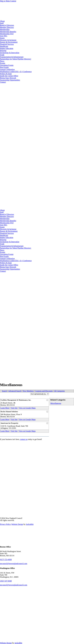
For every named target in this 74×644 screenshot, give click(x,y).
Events (3, 63)
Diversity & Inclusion (8, 40)
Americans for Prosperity (9, 423)
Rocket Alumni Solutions (9, 412)
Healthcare (4, 46)
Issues (2, 38)
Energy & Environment (9, 42)
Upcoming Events (7, 65)
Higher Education (7, 48)
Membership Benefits (8, 32)
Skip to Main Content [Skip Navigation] (8, 1)
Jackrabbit (30, 524)
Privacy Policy (5, 524)
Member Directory (7, 27)
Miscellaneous (56, 403)
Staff (2, 23)
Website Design (17, 524)
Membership (5, 30)
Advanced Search (15, 391)
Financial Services (7, 44)
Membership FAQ (7, 34)
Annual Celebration (7, 69)
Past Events (4, 67)
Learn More (5, 408)
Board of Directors (7, 25)
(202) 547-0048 (6, 581)
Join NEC (4, 36)
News (2, 61)
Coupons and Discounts (44, 391)
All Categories (59, 391)
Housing (3, 51)
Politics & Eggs (6, 74)
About (2, 21)
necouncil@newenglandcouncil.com (14, 564)
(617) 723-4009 (6, 560)
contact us (24, 439)
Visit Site (14, 408)
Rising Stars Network (8, 78)
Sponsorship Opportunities (10, 80)
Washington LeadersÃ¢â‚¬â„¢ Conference (16, 72)
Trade (2, 55)
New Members (28, 391)
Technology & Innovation (10, 53)
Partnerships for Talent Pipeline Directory (16, 59)
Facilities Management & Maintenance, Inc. (16, 400)
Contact (3, 82)
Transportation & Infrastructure (12, 57)
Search (4, 391)
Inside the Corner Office (9, 76)
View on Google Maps (27, 408)
